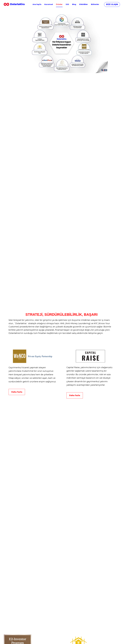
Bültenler (95, 4)
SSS (67, 4)
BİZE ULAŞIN (112, 4)
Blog (74, 4)
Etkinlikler (84, 4)
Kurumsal (49, 4)
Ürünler (59, 4)
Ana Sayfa (37, 4)
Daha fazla (17, 405)
